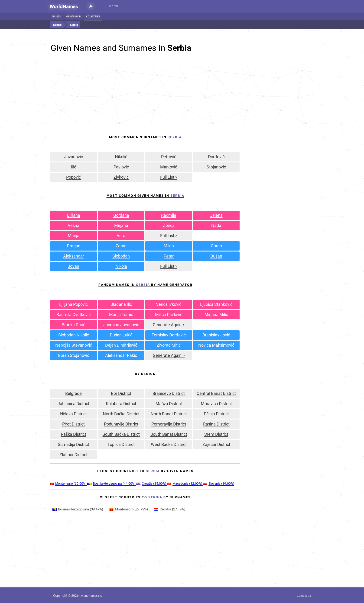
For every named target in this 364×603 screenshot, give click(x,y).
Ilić (74, 167)
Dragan (74, 246)
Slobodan (121, 256)
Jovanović (73, 157)
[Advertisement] (182, 95)
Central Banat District (216, 393)
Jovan (73, 266)
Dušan (216, 256)
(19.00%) (219, 484)
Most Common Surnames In (145, 137)
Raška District (73, 434)
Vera (121, 236)
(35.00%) (152, 484)
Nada (216, 225)
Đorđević (216, 157)
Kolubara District (121, 404)
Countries (93, 17)
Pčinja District (216, 414)
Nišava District (73, 414)
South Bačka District (121, 434)
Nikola (121, 266)
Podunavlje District (121, 424)
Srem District (216, 434)
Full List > (169, 177)
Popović (73, 177)
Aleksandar (74, 256)
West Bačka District (169, 444)
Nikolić (121, 157)
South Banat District (169, 434)
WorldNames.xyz (92, 596)
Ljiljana (74, 215)
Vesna (74, 225)
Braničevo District (169, 393)
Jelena (216, 215)
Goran (216, 246)
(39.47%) (78, 509)
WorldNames (64, 6)
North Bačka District (121, 414)
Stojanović (216, 167)
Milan (169, 246)
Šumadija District (73, 444)
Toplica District (121, 444)
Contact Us (304, 596)
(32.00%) (185, 484)
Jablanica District (73, 404)
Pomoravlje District (169, 424)
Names (56, 17)
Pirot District (73, 424)
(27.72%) (129, 509)
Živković (121, 177)
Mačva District (169, 404)
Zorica (169, 225)
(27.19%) (170, 509)
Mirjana (121, 225)
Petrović (169, 157)
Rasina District (216, 424)
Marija (74, 236)
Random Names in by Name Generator (145, 285)
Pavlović (121, 167)
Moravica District (216, 404)
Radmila (169, 215)
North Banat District (169, 414)
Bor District (121, 393)
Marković (169, 167)
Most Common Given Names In (145, 196)
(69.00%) (68, 484)
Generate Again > (169, 325)
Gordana (121, 215)
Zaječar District (216, 444)
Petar (169, 256)
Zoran (121, 246)
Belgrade (73, 393)
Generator (73, 17)
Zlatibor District (73, 455)
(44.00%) (112, 484)
